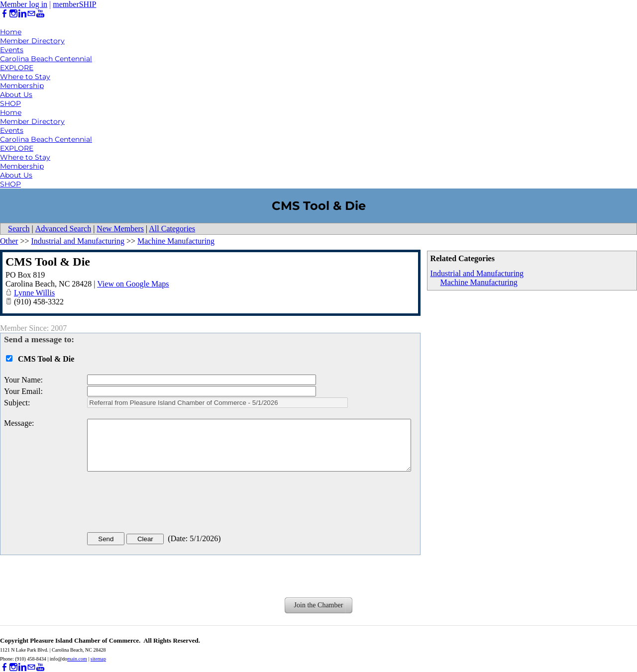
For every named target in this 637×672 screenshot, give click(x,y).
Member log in (24, 4)
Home (11, 32)
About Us (16, 95)
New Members (120, 229)
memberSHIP (74, 4)
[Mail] (31, 14)
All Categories (172, 229)
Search (19, 229)
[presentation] (163, 504)
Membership (22, 86)
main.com (77, 659)
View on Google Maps (133, 284)
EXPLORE (17, 68)
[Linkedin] (22, 14)
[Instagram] (13, 14)
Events (12, 50)
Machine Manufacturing (479, 282)
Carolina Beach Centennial (46, 59)
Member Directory (32, 41)
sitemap (98, 659)
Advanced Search (63, 229)
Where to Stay (25, 77)
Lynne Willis (34, 293)
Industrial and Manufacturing (477, 273)
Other (9, 241)
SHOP (10, 103)
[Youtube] (40, 14)
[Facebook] (4, 14)
